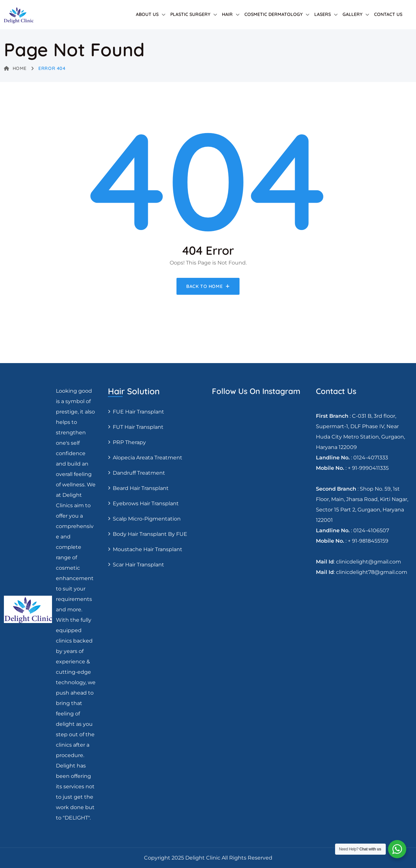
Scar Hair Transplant (138, 565)
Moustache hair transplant (148, 549)
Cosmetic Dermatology (273, 14)
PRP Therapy (129, 442)
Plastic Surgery (190, 14)
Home (15, 68)
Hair (227, 14)
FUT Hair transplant (138, 427)
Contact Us (388, 14)
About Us (147, 14)
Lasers (323, 14)
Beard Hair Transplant (141, 488)
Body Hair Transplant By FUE (150, 534)
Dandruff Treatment (139, 473)
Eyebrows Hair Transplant (146, 503)
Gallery (352, 14)
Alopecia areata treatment (148, 458)
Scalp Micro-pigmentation (147, 519)
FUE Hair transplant (138, 412)
